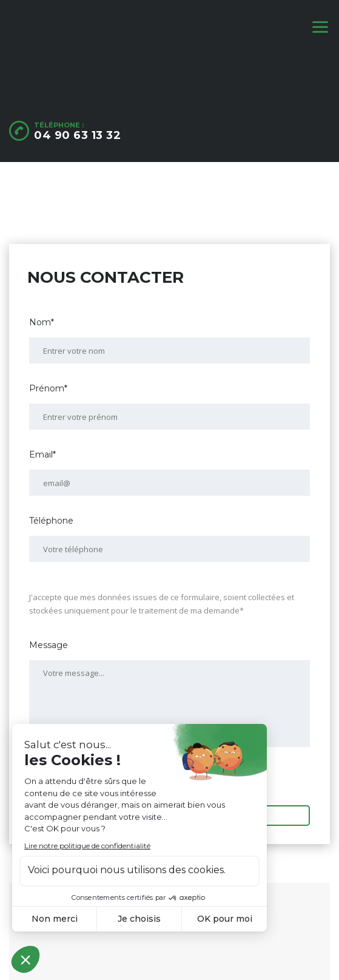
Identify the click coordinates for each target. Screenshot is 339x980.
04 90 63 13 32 (77, 135)
